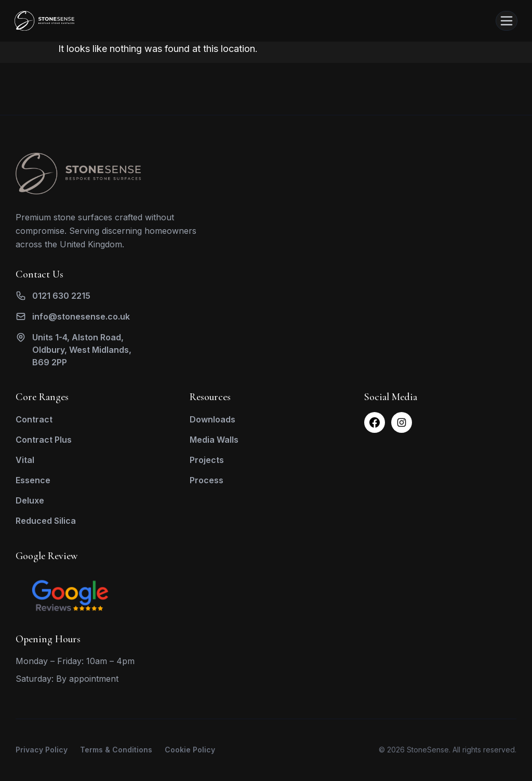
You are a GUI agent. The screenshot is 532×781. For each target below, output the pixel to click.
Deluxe (30, 500)
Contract (34, 419)
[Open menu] (507, 21)
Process (207, 480)
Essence (33, 480)
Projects (207, 460)
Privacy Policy (42, 750)
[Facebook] (375, 422)
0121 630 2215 (61, 296)
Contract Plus (44, 440)
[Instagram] (402, 422)
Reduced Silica (46, 521)
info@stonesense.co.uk (81, 316)
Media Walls (214, 440)
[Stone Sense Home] (44, 21)
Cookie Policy (190, 750)
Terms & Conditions (116, 750)
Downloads (212, 419)
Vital (25, 460)
